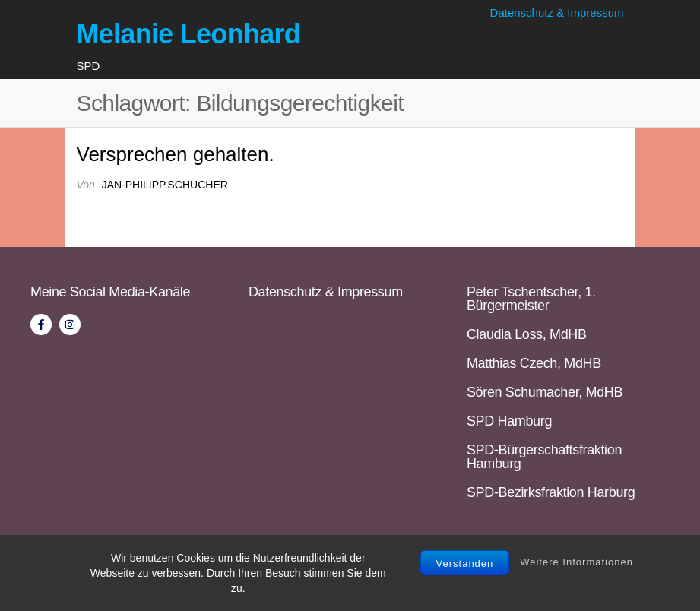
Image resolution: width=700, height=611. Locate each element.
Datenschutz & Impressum (557, 13)
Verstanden (465, 564)
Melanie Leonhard (189, 34)
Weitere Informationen (576, 562)
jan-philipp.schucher (165, 185)
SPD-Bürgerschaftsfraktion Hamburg (544, 457)
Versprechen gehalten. (176, 154)
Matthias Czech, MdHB (534, 363)
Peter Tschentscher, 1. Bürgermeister (531, 299)
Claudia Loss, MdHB (527, 334)
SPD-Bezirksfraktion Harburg (551, 492)
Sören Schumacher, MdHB (545, 392)
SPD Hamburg (509, 421)
